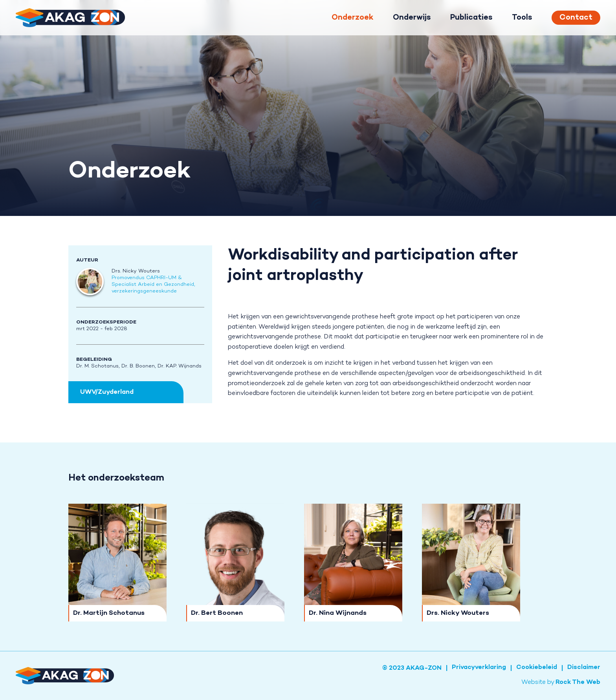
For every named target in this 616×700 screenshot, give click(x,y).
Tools (522, 18)
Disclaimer (584, 668)
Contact (576, 18)
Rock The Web (578, 683)
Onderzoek (352, 18)
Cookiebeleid (537, 668)
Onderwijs (412, 18)
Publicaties (471, 18)
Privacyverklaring (479, 668)
